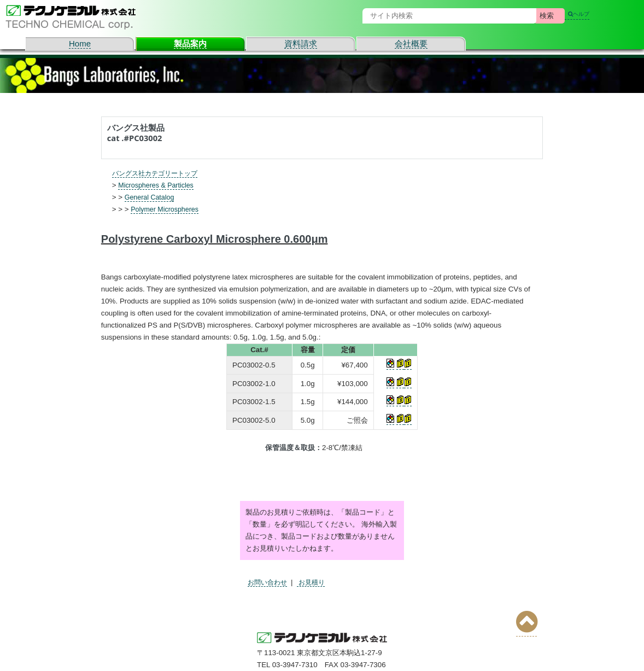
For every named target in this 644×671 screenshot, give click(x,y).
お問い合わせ (269, 582)
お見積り (315, 582)
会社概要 (411, 43)
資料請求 (301, 43)
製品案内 (190, 43)
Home (80, 43)
